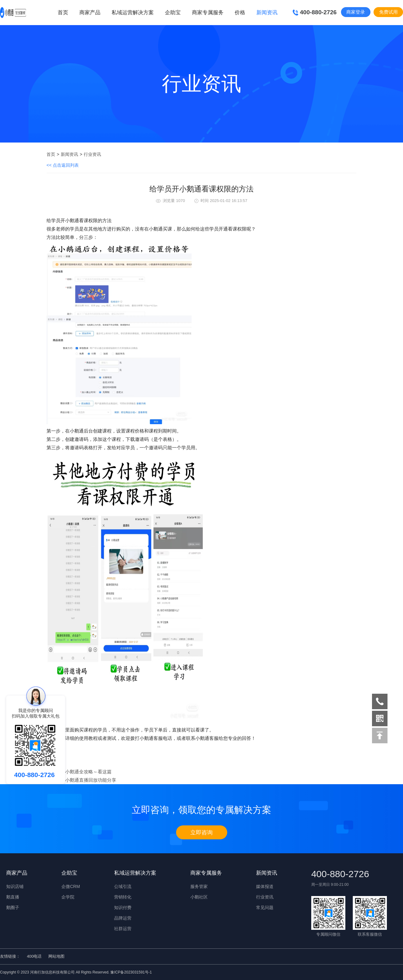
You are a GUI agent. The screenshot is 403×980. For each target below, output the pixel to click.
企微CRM (71, 886)
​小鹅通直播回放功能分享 (91, 780)
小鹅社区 (199, 897)
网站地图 (56, 956)
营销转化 (123, 897)
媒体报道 (265, 886)
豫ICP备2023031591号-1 (131, 972)
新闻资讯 (69, 154)
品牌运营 (123, 918)
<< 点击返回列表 (63, 165)
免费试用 (388, 12)
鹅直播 (13, 897)
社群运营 (123, 929)
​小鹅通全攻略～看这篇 (88, 772)
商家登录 (356, 12)
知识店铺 (15, 886)
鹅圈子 (13, 907)
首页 (63, 13)
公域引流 (123, 886)
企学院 (68, 897)
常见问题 (265, 907)
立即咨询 (201, 833)
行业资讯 (92, 154)
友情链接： (10, 956)
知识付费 (123, 907)
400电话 (34, 956)
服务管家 (199, 886)
